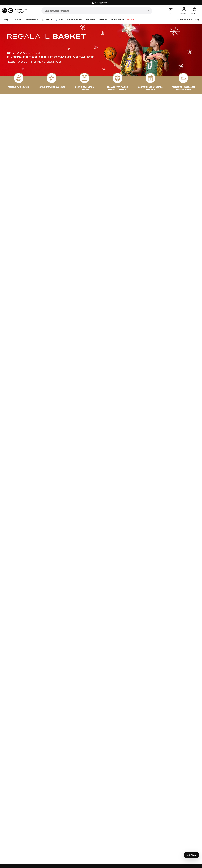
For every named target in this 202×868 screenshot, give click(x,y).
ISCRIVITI (187, 833)
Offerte (131, 20)
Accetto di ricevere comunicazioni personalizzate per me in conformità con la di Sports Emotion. (161, 841)
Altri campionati (74, 20)
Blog (197, 20)
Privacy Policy (157, 842)
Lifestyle (17, 20)
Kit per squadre (184, 20)
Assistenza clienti (86, 865)
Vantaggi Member (101, 3)
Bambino (103, 20)
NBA (59, 20)
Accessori (91, 20)
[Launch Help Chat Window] (192, 855)
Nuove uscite (117, 20)
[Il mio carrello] (195, 11)
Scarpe (6, 20)
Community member (130, 865)
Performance (31, 20)
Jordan (47, 20)
